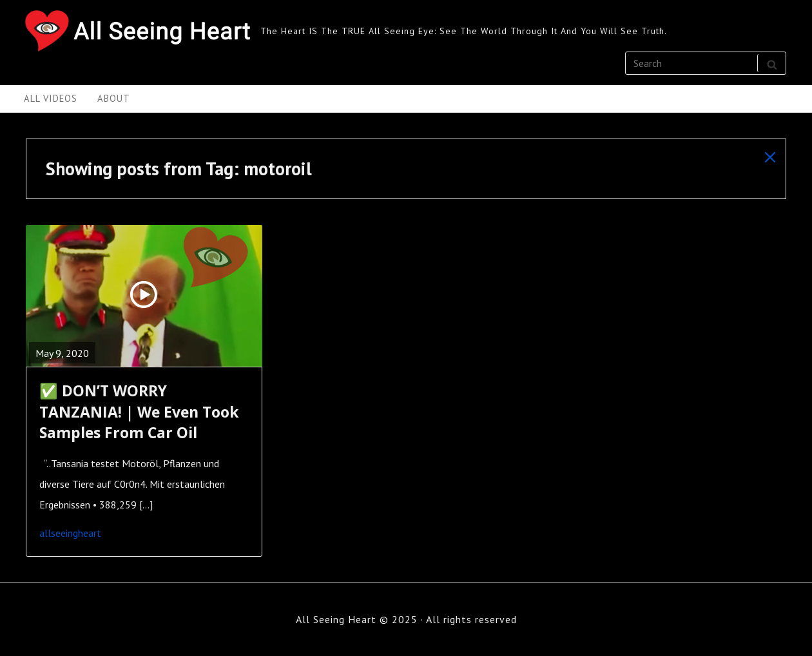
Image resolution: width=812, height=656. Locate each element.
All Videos (51, 98)
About (114, 98)
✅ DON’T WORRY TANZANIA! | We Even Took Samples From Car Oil (139, 411)
